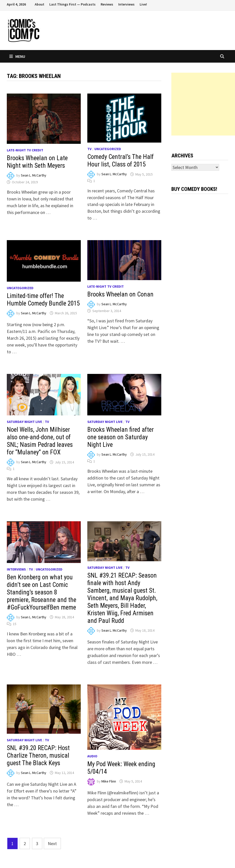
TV (89, 149)
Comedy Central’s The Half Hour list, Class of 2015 (121, 161)
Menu (17, 56)
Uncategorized (108, 149)
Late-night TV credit (25, 150)
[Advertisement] (203, 104)
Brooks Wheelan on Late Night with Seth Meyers (37, 162)
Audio (92, 756)
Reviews (107, 4)
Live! (143, 4)
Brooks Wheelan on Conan (120, 294)
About (40, 4)
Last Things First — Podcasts (72, 4)
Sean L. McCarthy (34, 175)
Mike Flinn (109, 781)
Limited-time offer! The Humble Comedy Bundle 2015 (43, 300)
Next (52, 843)
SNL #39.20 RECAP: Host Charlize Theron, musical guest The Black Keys (38, 755)
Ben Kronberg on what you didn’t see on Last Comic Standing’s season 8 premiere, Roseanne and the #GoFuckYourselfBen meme (42, 592)
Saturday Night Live (24, 422)
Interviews (126, 4)
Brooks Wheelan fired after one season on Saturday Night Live (121, 437)
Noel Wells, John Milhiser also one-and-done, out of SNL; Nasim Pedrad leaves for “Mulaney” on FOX (40, 441)
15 (15, 624)
